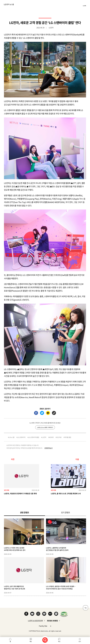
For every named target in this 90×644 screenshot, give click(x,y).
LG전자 (44, 437)
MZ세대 (51, 437)
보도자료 (59, 437)
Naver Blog (44, 614)
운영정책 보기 (49, 448)
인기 (80, 642)
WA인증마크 (64, 614)
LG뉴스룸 (12, 437)
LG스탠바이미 (21, 437)
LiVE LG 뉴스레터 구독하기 (45, 427)
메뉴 (31, 642)
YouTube (32, 614)
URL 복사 (54, 413)
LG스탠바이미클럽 (34, 437)
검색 (45, 640)
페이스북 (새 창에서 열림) (36, 413)
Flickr (50, 614)
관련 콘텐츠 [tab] (28, 512)
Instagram (38, 614)
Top (86, 608)
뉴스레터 (84, 6)
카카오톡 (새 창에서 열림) (48, 413)
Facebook (26, 614)
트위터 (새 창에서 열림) (42, 413)
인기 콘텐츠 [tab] (66, 512)
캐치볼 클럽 (68, 437)
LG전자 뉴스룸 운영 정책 (35, 621)
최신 (59, 642)
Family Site (45, 626)
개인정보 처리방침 (52, 621)
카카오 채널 (56, 614)
